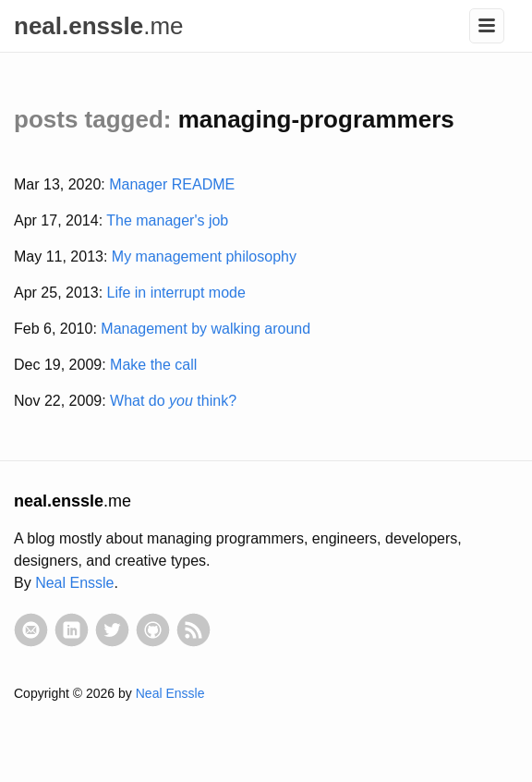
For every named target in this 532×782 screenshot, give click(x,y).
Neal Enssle (74, 583)
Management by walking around (206, 329)
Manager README (172, 184)
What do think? (173, 401)
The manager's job (167, 220)
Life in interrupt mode (176, 293)
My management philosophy (204, 257)
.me (99, 26)
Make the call (153, 365)
